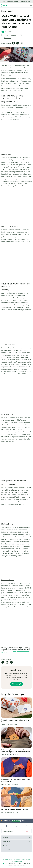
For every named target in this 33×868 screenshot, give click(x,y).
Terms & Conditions (7, 859)
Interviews (12, 11)
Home (4, 11)
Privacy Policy (17, 859)
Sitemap (28, 859)
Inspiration (8, 38)
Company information (16, 861)
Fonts (23, 859)
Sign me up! (16, 684)
